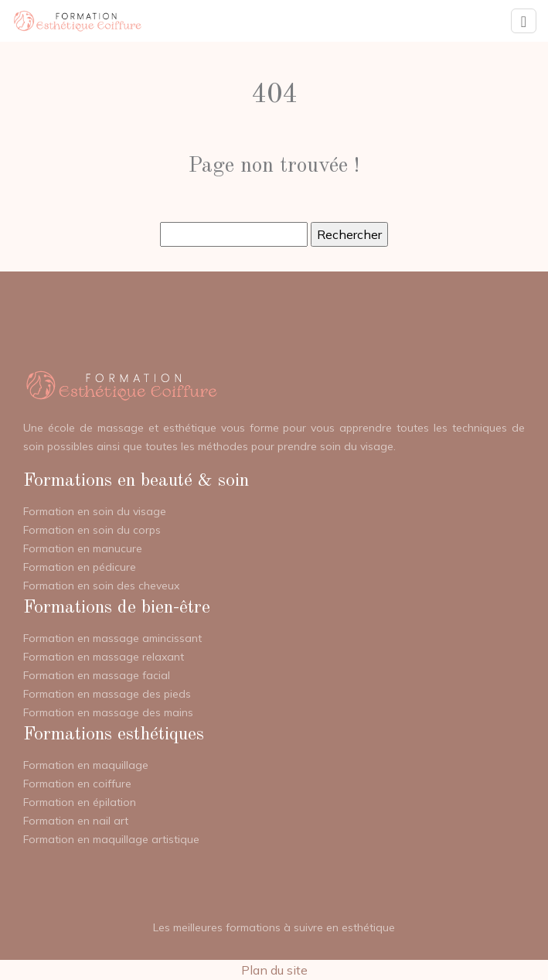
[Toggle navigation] (524, 21)
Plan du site (274, 970)
